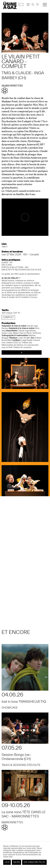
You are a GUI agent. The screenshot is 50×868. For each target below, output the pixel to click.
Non (17, 862)
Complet (8, 317)
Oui (7, 862)
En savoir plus (34, 862)
